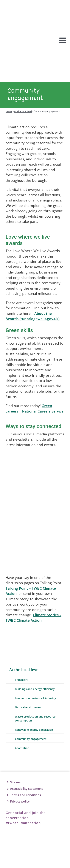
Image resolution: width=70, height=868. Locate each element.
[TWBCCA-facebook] (33, 461)
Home (9, 116)
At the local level (23, 116)
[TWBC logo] (35, 854)
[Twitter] (29, 839)
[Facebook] (12, 839)
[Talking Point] (34, 637)
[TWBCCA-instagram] (33, 522)
